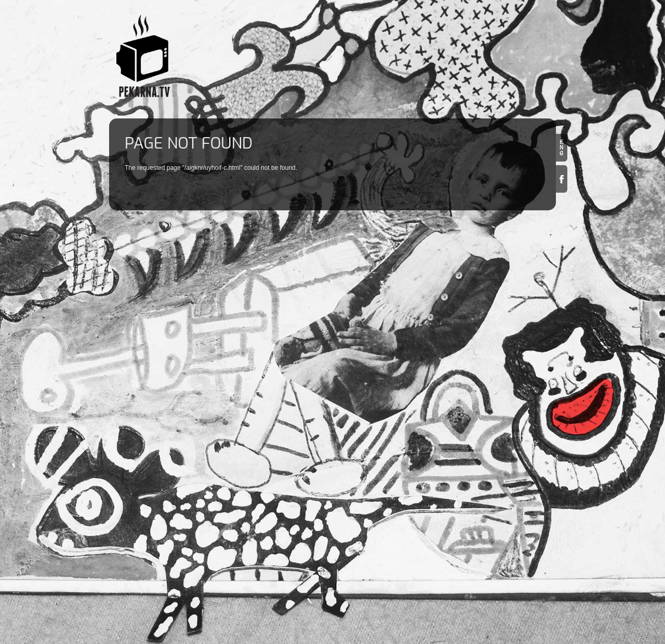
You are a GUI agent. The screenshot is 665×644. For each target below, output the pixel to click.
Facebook (562, 179)
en (562, 148)
